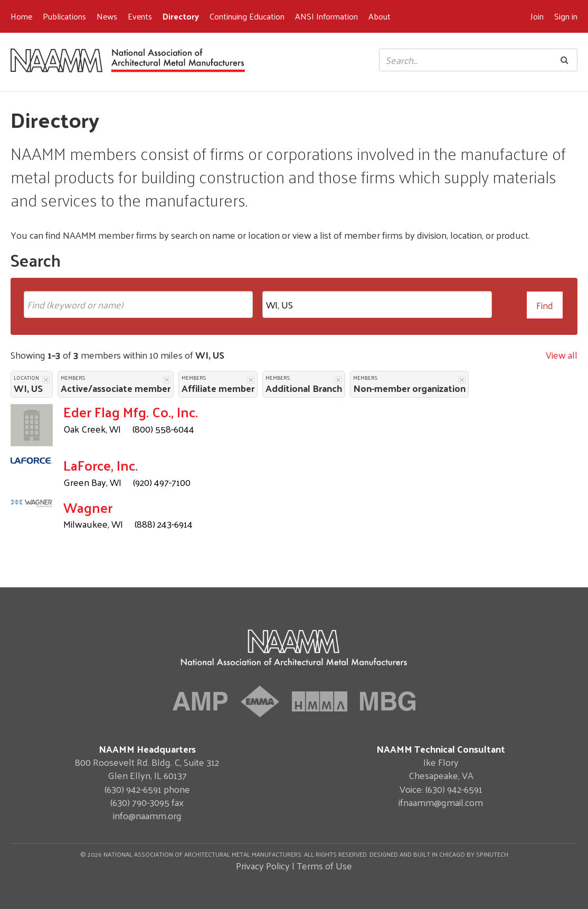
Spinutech (492, 854)
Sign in (566, 16)
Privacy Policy (263, 865)
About (380, 16)
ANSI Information (326, 16)
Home (21, 16)
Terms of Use (324, 865)
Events (140, 16)
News (107, 16)
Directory (181, 16)
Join (537, 16)
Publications (64, 16)
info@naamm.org (147, 815)
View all (562, 355)
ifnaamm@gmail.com (441, 802)
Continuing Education (247, 16)
